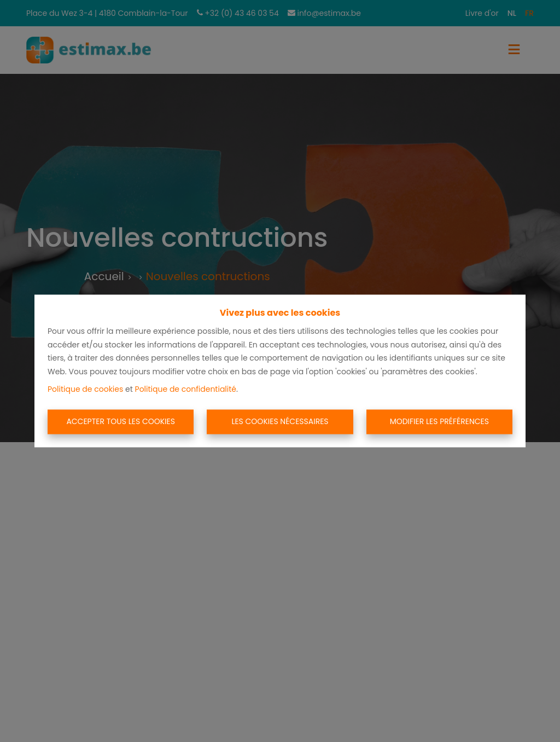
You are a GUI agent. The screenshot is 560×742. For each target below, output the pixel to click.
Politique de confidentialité (186, 390)
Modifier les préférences (439, 421)
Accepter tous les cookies (121, 421)
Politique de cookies (85, 390)
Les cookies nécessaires (280, 421)
